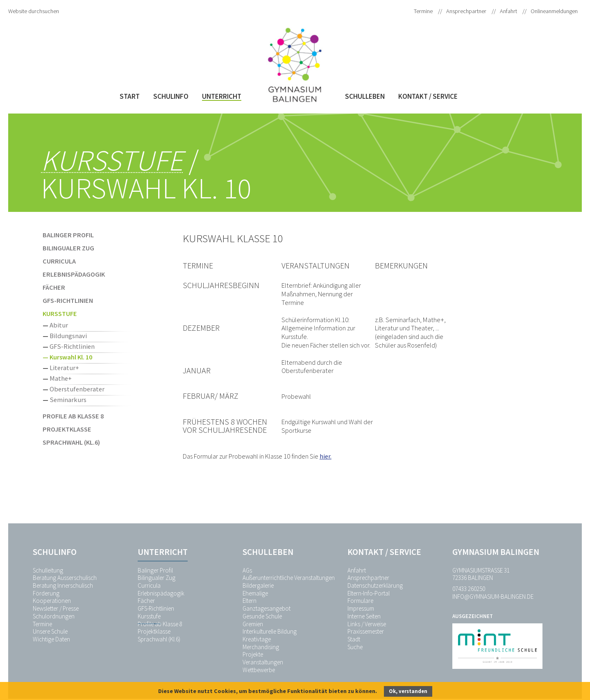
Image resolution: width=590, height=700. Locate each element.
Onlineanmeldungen (554, 11)
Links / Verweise (367, 624)
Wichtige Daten (51, 639)
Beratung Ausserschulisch (65, 578)
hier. (326, 456)
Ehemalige (255, 593)
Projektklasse (67, 429)
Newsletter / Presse (56, 608)
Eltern (250, 601)
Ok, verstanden (408, 691)
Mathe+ (61, 378)
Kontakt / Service (428, 96)
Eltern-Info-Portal (369, 593)
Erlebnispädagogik (74, 274)
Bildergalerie (258, 585)
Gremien (253, 624)
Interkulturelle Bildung (270, 631)
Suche (355, 647)
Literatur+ (64, 368)
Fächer (54, 287)
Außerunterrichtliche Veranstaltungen (289, 578)
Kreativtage (257, 639)
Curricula (59, 261)
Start (130, 96)
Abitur (59, 325)
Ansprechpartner (466, 11)
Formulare (360, 601)
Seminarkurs (68, 400)
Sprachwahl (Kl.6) (71, 442)
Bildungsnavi (68, 336)
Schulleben (365, 96)
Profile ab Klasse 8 (73, 416)
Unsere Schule (50, 631)
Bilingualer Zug (68, 248)
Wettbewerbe (259, 670)
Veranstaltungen (263, 662)
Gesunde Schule (262, 616)
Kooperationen (52, 601)
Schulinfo (171, 96)
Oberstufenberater (77, 389)
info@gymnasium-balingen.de (493, 597)
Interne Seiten (364, 616)
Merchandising (261, 647)
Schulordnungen (54, 616)
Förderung (46, 593)
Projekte (253, 654)
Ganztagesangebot (267, 608)
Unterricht (222, 96)
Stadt (354, 639)
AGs (247, 570)
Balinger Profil (68, 235)
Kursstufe (112, 160)
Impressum (361, 608)
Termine (423, 11)
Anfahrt (508, 11)
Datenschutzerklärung (375, 585)
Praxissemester (366, 631)
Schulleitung (48, 570)
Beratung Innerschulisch (63, 585)
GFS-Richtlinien (68, 300)
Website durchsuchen (34, 11)
